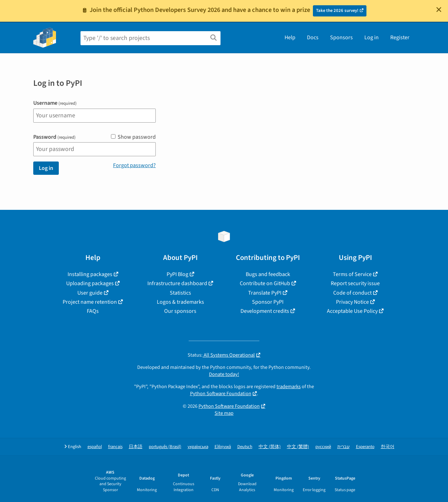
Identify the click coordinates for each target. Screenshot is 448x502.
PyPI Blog (177, 274)
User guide (90, 293)
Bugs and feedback (268, 274)
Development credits (265, 311)
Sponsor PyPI (268, 302)
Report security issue (355, 283)
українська (198, 447)
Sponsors (341, 37)
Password (54, 137)
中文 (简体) (270, 447)
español (95, 447)
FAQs (93, 311)
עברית (344, 447)
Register (400, 37)
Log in (372, 37)
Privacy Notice (352, 302)
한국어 (388, 447)
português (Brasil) (165, 447)
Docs (313, 37)
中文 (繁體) (298, 447)
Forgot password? (134, 165)
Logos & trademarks (180, 302)
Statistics (180, 293)
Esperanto (365, 447)
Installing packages (90, 274)
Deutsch (245, 447)
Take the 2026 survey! (337, 11)
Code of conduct (352, 293)
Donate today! (224, 374)
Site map (224, 413)
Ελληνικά (223, 447)
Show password (133, 137)
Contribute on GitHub (265, 283)
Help (290, 37)
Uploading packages (90, 283)
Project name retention (90, 302)
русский (323, 447)
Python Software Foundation (221, 394)
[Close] (439, 9)
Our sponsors (180, 311)
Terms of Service (352, 274)
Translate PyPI (265, 293)
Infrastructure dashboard (177, 283)
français (115, 447)
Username (55, 103)
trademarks (289, 387)
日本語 (136, 447)
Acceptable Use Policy (352, 311)
